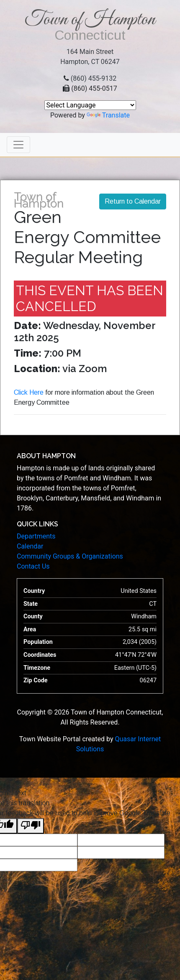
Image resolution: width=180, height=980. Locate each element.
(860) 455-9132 (94, 78)
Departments (36, 536)
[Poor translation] (31, 826)
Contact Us (33, 566)
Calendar (30, 546)
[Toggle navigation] (18, 145)
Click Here (29, 392)
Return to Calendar (133, 201)
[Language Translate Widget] (90, 105)
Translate (108, 115)
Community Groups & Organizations (70, 556)
